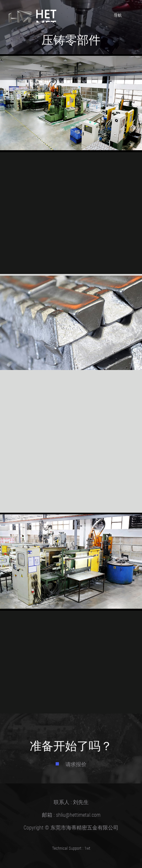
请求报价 (76, 764)
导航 (124, 15)
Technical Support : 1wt (71, 848)
